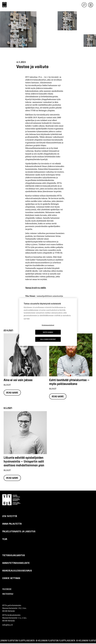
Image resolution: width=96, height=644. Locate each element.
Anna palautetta (12, 524)
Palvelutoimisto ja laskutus (19, 532)
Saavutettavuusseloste (16, 564)
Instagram (8, 594)
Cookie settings (11, 579)
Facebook (7, 590)
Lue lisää (27, 322)
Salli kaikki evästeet (48, 336)
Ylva (5, 540)
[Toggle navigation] (91, 5)
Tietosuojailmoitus (14, 556)
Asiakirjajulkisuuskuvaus (17, 571)
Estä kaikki (61, 329)
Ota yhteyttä (10, 517)
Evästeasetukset (35, 329)
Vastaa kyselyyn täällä (36, 288)
